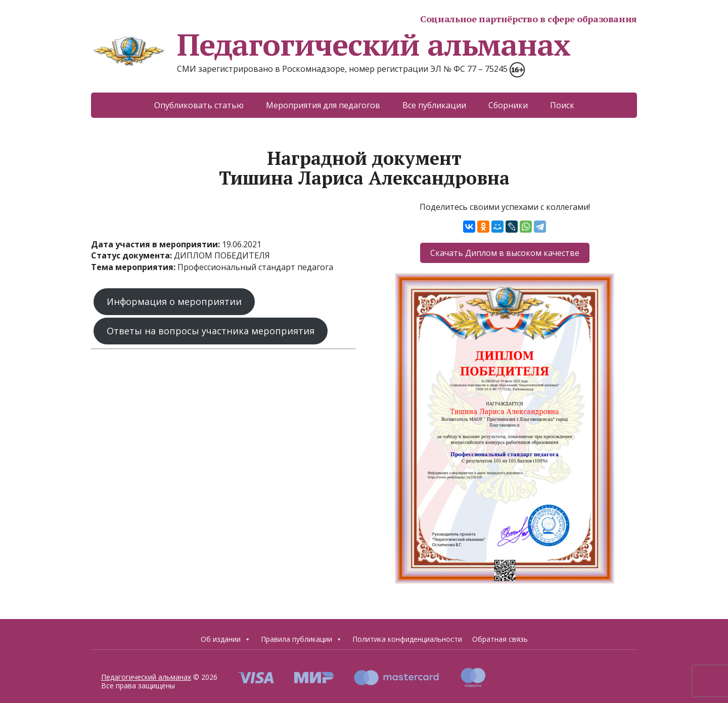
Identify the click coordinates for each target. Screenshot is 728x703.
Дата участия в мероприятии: (156, 244)
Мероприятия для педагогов (323, 105)
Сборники (508, 105)
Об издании (226, 639)
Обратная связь (500, 639)
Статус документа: (132, 255)
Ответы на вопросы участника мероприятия (211, 331)
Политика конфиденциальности (407, 639)
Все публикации (434, 105)
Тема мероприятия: (134, 267)
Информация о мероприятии (174, 301)
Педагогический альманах (330, 45)
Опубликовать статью (199, 105)
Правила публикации (302, 639)
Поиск (562, 105)
